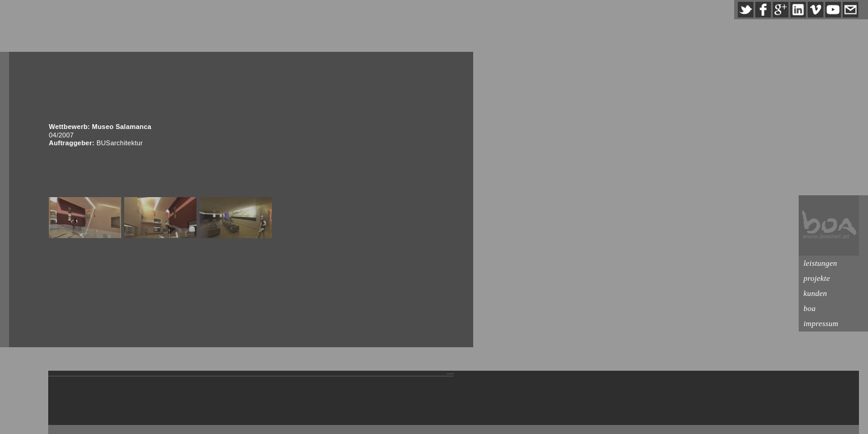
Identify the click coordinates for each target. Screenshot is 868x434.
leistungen (820, 263)
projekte (817, 278)
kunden (815, 293)
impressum (821, 323)
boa (810, 308)
